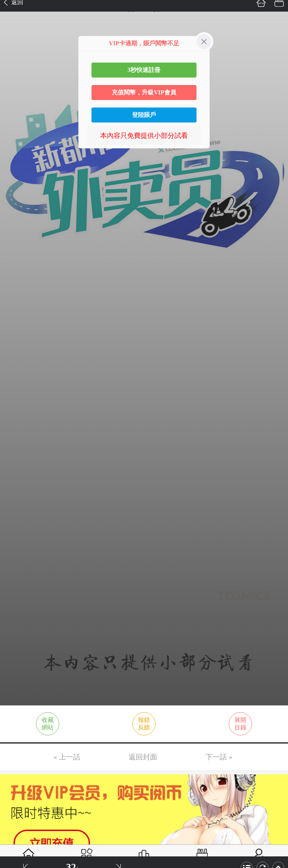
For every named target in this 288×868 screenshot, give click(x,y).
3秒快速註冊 (144, 70)
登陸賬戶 (144, 115)
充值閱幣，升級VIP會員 (144, 92)
